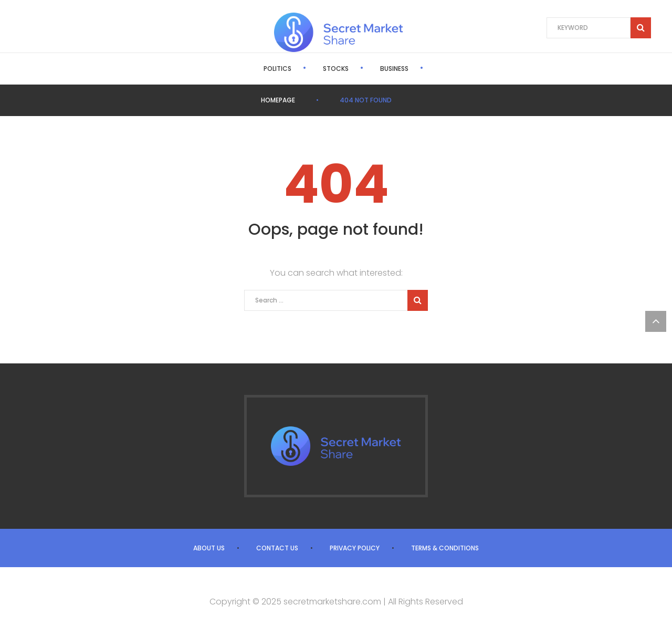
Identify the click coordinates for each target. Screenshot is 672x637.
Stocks (300, 69)
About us (209, 548)
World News (424, 69)
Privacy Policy (355, 548)
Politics (241, 69)
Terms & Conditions (445, 548)
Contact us (277, 548)
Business (358, 69)
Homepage (278, 100)
